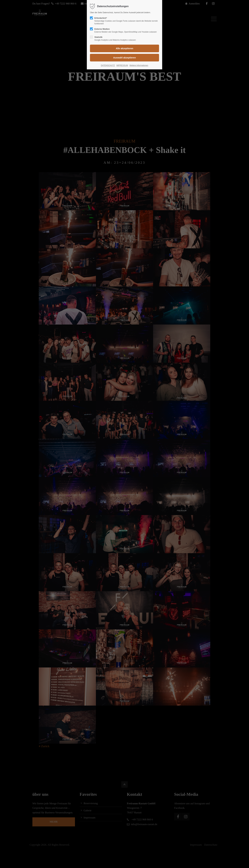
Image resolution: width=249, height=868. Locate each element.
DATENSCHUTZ (108, 65)
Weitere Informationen (139, 65)
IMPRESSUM (122, 65)
